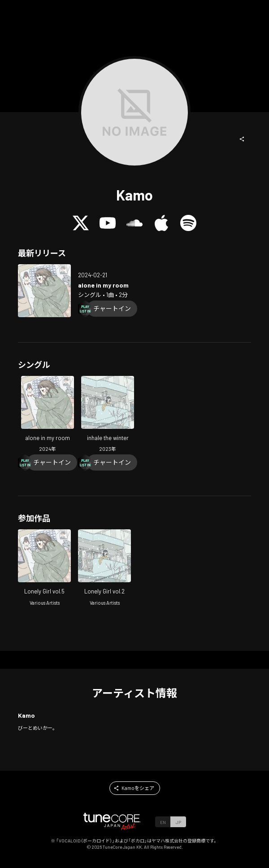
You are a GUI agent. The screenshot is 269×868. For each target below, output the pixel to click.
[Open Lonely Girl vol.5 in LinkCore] (44, 569)
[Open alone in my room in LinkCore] (44, 291)
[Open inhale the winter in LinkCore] (108, 415)
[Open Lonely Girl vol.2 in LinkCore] (104, 569)
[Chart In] (112, 309)
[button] (242, 139)
